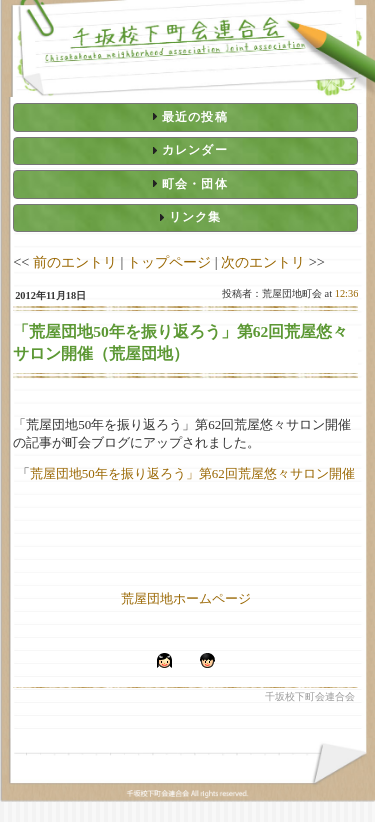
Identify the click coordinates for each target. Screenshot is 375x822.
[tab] (185, 117)
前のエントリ (75, 262)
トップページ (169, 262)
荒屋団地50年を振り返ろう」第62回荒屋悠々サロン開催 (192, 473)
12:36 (347, 293)
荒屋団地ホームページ (186, 598)
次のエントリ (263, 262)
